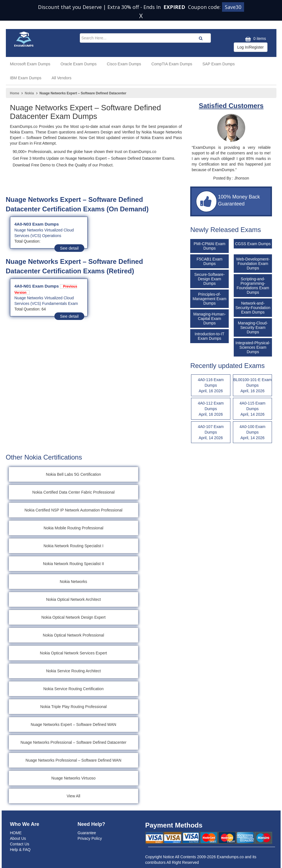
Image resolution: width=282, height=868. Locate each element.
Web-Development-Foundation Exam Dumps (253, 264)
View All (73, 796)
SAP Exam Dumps (219, 64)
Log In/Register (251, 47)
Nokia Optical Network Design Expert (73, 617)
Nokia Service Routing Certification (73, 689)
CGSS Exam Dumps (253, 244)
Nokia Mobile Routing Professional (73, 528)
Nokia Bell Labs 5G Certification (73, 474)
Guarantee (87, 833)
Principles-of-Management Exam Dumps (209, 299)
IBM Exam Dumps (26, 78)
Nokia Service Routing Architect (73, 671)
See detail (69, 248)
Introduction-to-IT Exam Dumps (210, 336)
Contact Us (20, 844)
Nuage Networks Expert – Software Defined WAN (73, 724)
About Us (18, 838)
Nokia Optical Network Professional (73, 635)
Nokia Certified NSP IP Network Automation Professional (73, 510)
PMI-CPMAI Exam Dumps (209, 246)
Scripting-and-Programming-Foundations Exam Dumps (253, 286)
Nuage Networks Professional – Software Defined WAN (73, 760)
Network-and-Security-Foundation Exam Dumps (253, 308)
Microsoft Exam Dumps (30, 64)
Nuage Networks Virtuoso (73, 778)
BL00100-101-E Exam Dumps (253, 386)
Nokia (29, 93)
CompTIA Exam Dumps (172, 64)
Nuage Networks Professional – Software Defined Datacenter (73, 742)
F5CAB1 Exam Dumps (210, 261)
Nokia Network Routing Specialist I (73, 546)
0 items (255, 39)
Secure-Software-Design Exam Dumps (210, 279)
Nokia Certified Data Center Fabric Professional (73, 492)
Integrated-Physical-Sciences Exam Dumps (253, 347)
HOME (16, 833)
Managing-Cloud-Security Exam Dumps (253, 327)
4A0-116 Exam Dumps (211, 386)
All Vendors (62, 78)
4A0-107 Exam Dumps (211, 432)
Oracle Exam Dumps (79, 64)
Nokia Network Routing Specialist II (73, 564)
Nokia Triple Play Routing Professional (73, 707)
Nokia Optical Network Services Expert (73, 653)
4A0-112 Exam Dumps (211, 409)
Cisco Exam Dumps (124, 64)
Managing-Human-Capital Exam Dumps (209, 319)
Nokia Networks (73, 582)
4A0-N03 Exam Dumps (37, 224)
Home (15, 93)
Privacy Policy (90, 838)
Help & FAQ (20, 850)
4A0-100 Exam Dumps (253, 432)
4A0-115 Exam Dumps (253, 409)
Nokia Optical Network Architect (73, 599)
